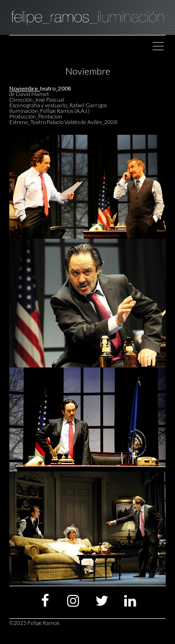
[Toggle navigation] (158, 46)
